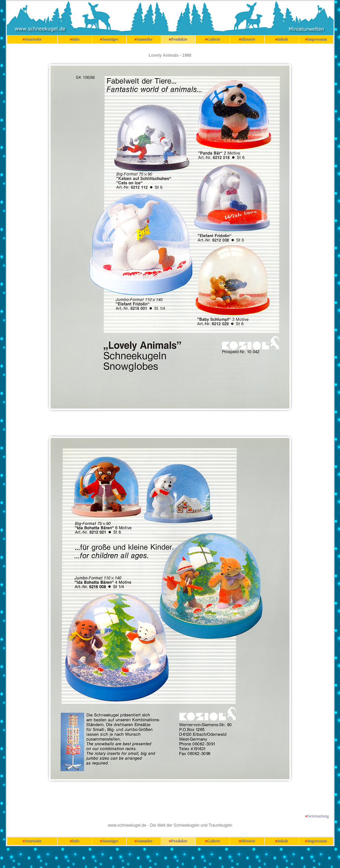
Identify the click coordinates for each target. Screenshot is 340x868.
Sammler (145, 39)
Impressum (317, 39)
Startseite (33, 39)
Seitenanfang (318, 816)
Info (76, 39)
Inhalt (282, 39)
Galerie (214, 39)
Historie (248, 39)
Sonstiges (110, 39)
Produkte (179, 39)
